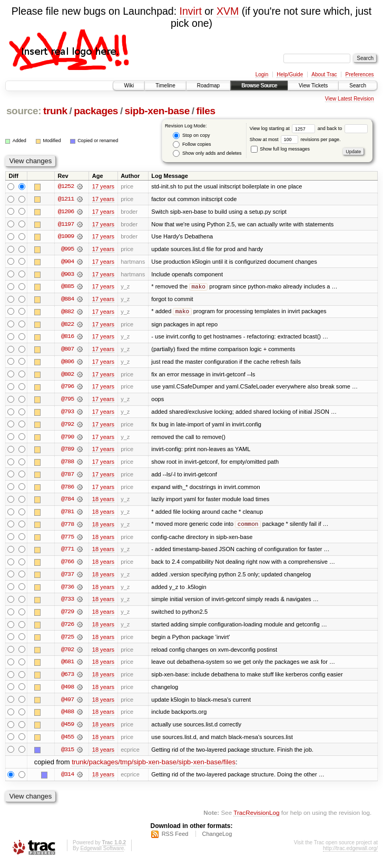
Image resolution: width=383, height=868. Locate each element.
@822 (67, 325)
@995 (67, 250)
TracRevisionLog (256, 818)
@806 (67, 363)
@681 (67, 666)
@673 (67, 679)
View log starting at (284, 128)
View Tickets (313, 86)
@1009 (66, 237)
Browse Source (259, 86)
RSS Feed (175, 840)
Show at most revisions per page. (295, 139)
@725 (67, 641)
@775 (67, 540)
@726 (67, 628)
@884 (67, 300)
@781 (67, 515)
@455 (67, 742)
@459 (67, 730)
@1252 (66, 186)
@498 (67, 692)
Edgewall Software (102, 854)
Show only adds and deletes (207, 153)
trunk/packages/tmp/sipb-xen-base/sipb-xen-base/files (154, 768)
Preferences (360, 74)
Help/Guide (290, 74)
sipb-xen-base (157, 111)
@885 (67, 287)
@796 (67, 388)
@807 (67, 351)
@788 (67, 464)
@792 (67, 426)
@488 (67, 717)
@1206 (66, 212)
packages (96, 111)
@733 (67, 603)
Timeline (165, 86)
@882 (67, 313)
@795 (67, 401)
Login (262, 74)
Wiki (129, 86)
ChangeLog (217, 840)
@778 (67, 527)
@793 (67, 414)
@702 (67, 654)
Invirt (191, 11)
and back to (343, 128)
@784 (67, 502)
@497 (67, 704)
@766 (67, 565)
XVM (228, 11)
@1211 (66, 199)
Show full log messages (280, 149)
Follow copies (192, 144)
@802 (67, 376)
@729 (67, 616)
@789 (67, 452)
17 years (103, 186)
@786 (67, 490)
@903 (67, 275)
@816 (67, 338)
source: (24, 111)
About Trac (324, 74)
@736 (67, 591)
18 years (103, 502)
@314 (67, 780)
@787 (67, 477)
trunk (55, 111)
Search (358, 86)
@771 (67, 553)
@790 (67, 439)
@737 (67, 578)
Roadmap (208, 86)
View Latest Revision (350, 99)
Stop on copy (191, 136)
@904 (67, 262)
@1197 (66, 224)
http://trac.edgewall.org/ (350, 854)
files (205, 111)
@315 (67, 755)
